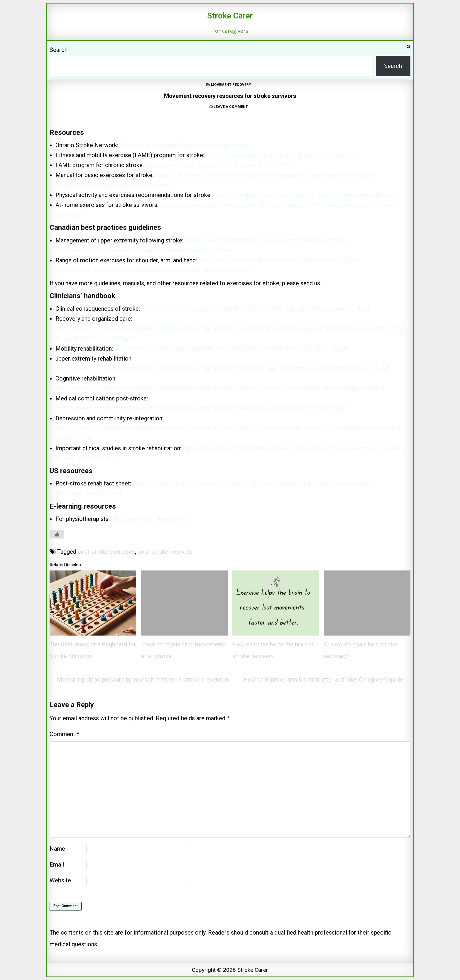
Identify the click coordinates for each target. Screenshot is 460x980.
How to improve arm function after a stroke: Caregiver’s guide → (327, 680)
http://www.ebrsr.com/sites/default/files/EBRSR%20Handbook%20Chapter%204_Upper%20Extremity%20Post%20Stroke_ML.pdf (223, 368)
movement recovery (231, 85)
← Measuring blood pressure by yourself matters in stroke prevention (139, 680)
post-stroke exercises (106, 552)
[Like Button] (57, 534)
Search (59, 50)
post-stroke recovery (165, 552)
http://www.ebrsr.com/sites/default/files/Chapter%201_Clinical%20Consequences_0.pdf (256, 309)
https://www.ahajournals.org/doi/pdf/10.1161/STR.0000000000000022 (302, 195)
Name (57, 849)
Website (60, 880)
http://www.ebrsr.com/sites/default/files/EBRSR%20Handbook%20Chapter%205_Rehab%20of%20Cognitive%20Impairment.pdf (220, 388)
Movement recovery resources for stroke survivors (230, 96)
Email (57, 864)
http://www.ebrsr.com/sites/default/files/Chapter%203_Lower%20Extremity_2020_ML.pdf (231, 349)
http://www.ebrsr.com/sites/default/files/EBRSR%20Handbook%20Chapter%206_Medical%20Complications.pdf (200, 408)
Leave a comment (231, 107)
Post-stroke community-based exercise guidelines (185, 145)
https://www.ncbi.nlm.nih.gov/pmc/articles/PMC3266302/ (279, 155)
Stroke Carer (230, 16)
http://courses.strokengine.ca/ (149, 519)
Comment (64, 734)
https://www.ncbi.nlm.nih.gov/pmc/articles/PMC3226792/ (218, 165)
